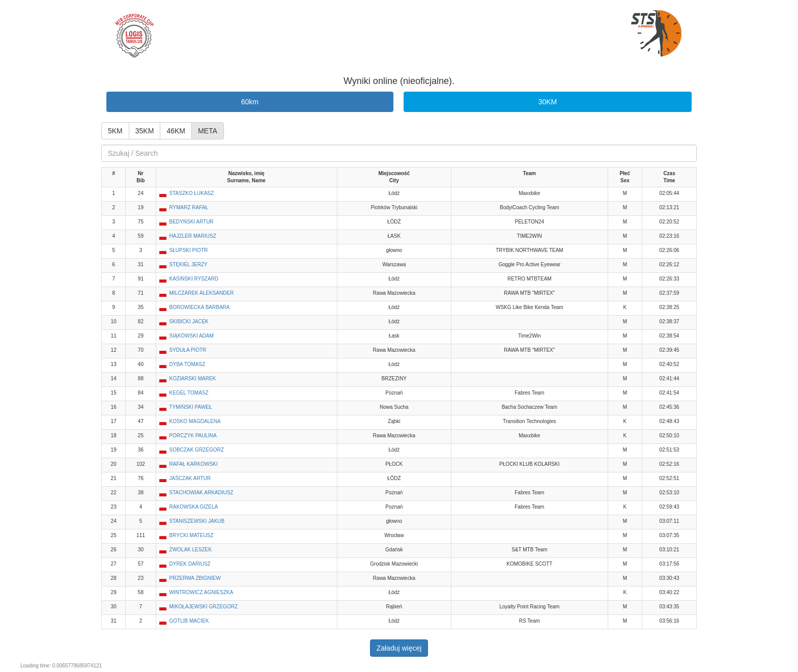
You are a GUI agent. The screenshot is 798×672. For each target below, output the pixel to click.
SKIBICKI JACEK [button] (189, 321)
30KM (548, 102)
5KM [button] (115, 131)
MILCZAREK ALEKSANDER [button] (202, 293)
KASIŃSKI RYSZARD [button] (194, 279)
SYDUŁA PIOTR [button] (188, 350)
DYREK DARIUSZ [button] (190, 564)
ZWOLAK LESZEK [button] (191, 550)
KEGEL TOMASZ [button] (189, 393)
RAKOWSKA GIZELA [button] (194, 507)
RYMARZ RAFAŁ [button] (189, 207)
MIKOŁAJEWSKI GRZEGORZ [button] (204, 607)
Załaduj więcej (399, 648)
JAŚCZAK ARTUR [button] (190, 478)
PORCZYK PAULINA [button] (193, 436)
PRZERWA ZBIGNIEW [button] (195, 578)
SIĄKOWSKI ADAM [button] (192, 336)
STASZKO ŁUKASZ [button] (192, 193)
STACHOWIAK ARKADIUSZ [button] (202, 493)
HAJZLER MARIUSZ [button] (193, 236)
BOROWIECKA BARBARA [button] (200, 307)
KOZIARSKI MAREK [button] (193, 379)
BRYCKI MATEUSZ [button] (192, 535)
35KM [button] (145, 131)
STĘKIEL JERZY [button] (189, 264)
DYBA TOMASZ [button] (188, 364)
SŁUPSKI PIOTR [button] (189, 250)
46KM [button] (176, 131)
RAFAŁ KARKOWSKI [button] (194, 464)
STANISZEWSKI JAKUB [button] (197, 521)
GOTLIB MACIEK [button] (189, 621)
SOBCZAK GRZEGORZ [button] (197, 450)
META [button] (208, 131)
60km (250, 102)
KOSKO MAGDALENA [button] (195, 421)
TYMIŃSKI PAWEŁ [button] (191, 407)
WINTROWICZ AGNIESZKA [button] (202, 592)
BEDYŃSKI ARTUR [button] (192, 222)
